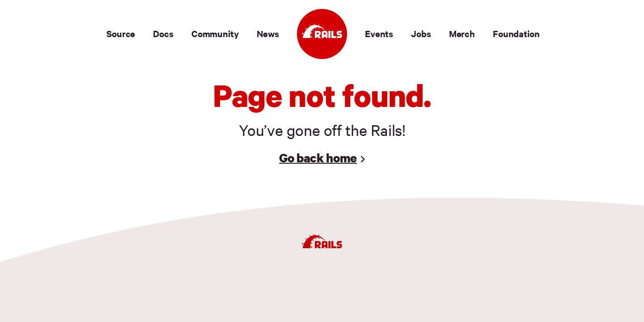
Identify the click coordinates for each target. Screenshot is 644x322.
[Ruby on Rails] (322, 34)
